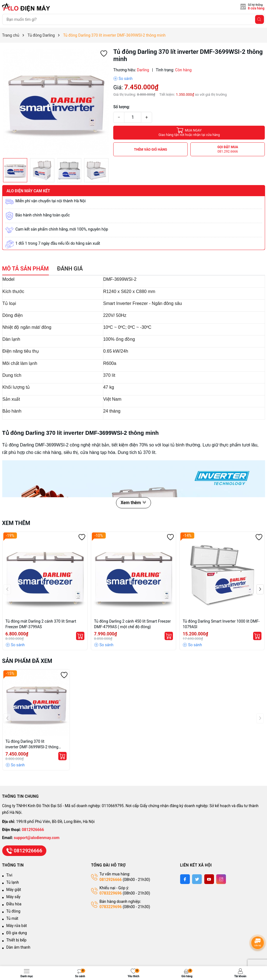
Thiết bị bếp (17, 940)
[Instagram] (221, 879)
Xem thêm (133, 503)
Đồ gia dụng (17, 933)
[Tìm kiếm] (260, 19)
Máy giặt (14, 890)
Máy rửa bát (17, 926)
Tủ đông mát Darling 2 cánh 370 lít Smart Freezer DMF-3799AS (41, 624)
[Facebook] (185, 879)
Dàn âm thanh (18, 947)
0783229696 (110, 893)
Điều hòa (14, 904)
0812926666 (33, 830)
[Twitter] (197, 879)
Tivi (9, 875)
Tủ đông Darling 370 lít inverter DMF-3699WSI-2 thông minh (32, 744)
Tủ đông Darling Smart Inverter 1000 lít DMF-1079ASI (221, 624)
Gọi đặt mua (228, 149)
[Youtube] (209, 879)
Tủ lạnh (13, 882)
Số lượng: (122, 107)
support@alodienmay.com (37, 838)
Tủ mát (12, 918)
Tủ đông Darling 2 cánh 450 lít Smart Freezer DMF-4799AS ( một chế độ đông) (132, 624)
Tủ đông (13, 911)
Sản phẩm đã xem (27, 661)
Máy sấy (13, 897)
